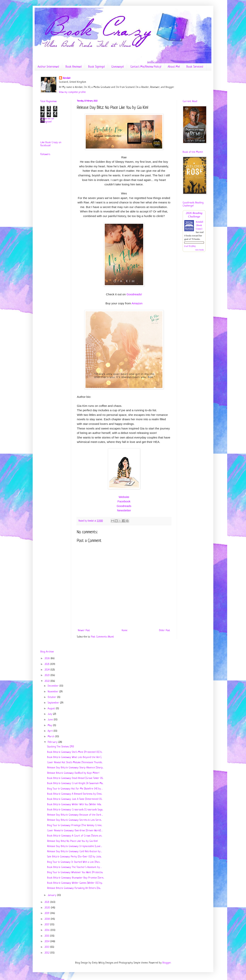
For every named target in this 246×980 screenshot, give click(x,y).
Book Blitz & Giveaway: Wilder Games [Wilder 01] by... (75, 883)
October (52, 697)
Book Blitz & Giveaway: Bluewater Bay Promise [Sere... (76, 878)
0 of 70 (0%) (190, 246)
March (51, 737)
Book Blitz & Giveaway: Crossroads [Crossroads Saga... (75, 810)
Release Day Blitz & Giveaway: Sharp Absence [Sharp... (75, 768)
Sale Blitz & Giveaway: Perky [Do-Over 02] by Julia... (74, 857)
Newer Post (84, 630)
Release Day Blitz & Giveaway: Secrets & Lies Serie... (74, 820)
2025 (47, 664)
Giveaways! (118, 67)
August (52, 709)
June (51, 720)
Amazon (137, 303)
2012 (47, 953)
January (52, 895)
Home (125, 630)
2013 (47, 947)
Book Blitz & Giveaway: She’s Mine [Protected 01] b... (75, 752)
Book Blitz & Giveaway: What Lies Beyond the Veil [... (74, 757)
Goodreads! (134, 294)
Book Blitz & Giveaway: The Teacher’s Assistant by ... (74, 867)
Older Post (165, 630)
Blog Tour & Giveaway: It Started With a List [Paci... (74, 862)
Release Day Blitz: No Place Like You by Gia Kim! (72, 841)
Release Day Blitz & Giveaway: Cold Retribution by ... (74, 852)
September (54, 703)
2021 (47, 902)
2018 (48, 919)
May (50, 725)
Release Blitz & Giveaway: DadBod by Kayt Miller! (73, 773)
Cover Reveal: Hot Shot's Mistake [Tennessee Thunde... (75, 762)
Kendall (67, 78)
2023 (47, 675)
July (50, 714)
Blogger (167, 963)
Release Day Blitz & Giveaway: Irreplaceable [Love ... (74, 846)
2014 (47, 942)
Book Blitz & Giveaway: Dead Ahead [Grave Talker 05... (75, 778)
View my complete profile (72, 92)
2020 (48, 908)
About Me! (174, 67)
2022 (47, 681)
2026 (48, 658)
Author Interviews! (48, 67)
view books (199, 250)
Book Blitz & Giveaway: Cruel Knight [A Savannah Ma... (75, 783)
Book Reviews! (74, 67)
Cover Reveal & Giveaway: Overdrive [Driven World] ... (75, 831)
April (51, 731)
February (53, 742)
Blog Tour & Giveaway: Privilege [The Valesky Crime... (75, 825)
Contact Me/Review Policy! (146, 67)
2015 (47, 936)
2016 (47, 930)
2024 (47, 670)
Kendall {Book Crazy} (199, 225)
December (54, 686)
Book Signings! (96, 67)
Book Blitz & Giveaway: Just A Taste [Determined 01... (75, 799)
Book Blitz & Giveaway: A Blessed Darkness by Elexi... (75, 794)
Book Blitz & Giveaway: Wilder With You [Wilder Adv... (74, 805)
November (53, 692)
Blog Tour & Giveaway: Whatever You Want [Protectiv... (75, 872)
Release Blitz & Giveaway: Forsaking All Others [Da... (74, 888)
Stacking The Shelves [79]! (61, 747)
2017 (47, 925)
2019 (47, 913)
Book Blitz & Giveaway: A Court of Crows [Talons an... (75, 836)
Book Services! (195, 67)
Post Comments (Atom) (102, 637)
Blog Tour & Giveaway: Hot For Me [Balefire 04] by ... (75, 789)
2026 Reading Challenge (194, 215)
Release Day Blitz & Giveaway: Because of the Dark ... (75, 815)
